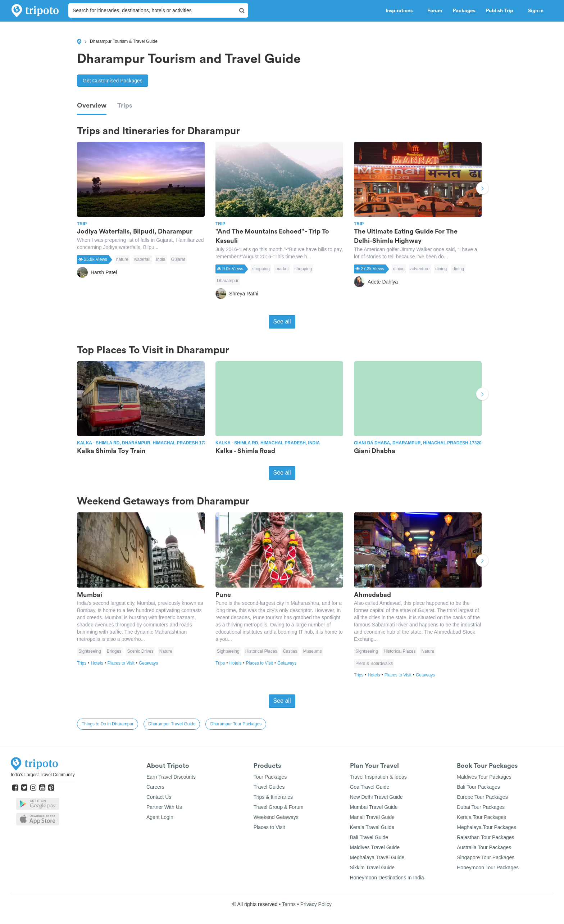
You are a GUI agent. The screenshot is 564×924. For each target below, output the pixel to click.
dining (399, 269)
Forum (435, 11)
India (161, 259)
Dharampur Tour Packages (236, 724)
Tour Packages (270, 777)
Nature (166, 651)
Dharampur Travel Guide (172, 724)
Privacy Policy (316, 904)
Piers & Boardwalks (374, 663)
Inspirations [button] (401, 11)
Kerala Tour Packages (481, 817)
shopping (261, 269)
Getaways (148, 663)
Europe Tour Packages (482, 797)
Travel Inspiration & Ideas (378, 777)
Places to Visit (123, 663)
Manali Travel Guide (372, 817)
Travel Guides (269, 787)
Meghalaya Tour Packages (486, 827)
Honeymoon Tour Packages (488, 868)
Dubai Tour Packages (481, 807)
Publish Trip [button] (502, 11)
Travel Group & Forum (279, 807)
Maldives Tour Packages (484, 777)
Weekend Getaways (276, 817)
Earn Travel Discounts (171, 777)
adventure (420, 269)
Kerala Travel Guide (372, 827)
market (282, 269)
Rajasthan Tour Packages (485, 837)
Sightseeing (90, 651)
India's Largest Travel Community (43, 775)
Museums (312, 651)
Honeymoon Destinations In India (387, 878)
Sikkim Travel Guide (372, 868)
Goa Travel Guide (370, 787)
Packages (464, 11)
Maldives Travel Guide (375, 847)
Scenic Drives (140, 651)
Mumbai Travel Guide (374, 807)
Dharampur (228, 281)
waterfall (142, 259)
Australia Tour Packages (484, 847)
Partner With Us (164, 807)
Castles (290, 651)
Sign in (536, 11)
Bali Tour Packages (478, 787)
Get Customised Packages (113, 81)
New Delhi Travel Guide (376, 797)
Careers (155, 787)
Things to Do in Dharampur (108, 724)
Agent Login (160, 817)
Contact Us (159, 797)
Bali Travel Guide (369, 837)
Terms (289, 904)
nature (122, 259)
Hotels (99, 663)
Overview (92, 105)
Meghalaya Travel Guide (377, 857)
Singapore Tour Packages (486, 857)
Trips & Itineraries (273, 797)
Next (482, 189)
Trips (125, 105)
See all (282, 321)
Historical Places (261, 651)
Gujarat (178, 259)
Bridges (114, 651)
